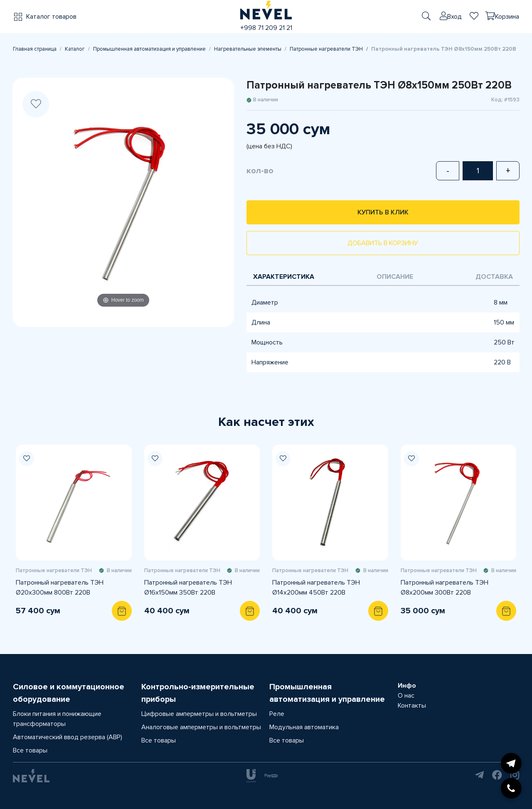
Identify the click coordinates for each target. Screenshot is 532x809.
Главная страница (35, 49)
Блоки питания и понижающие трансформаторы (57, 719)
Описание (395, 277)
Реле (277, 714)
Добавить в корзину (383, 243)
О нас (406, 696)
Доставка (494, 277)
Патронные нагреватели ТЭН (326, 49)
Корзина (507, 17)
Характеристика (284, 277)
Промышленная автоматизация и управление (149, 49)
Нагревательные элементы (248, 49)
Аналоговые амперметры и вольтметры (201, 727)
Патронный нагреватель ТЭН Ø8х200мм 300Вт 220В (445, 588)
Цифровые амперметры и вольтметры (199, 714)
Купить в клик (383, 212)
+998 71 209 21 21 (266, 28)
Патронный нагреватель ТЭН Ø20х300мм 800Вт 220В (60, 588)
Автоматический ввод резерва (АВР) (68, 737)
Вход (454, 17)
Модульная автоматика (304, 727)
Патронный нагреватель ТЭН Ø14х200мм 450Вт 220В (316, 588)
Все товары (30, 750)
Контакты (412, 706)
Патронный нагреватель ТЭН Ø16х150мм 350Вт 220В (188, 588)
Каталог (75, 49)
